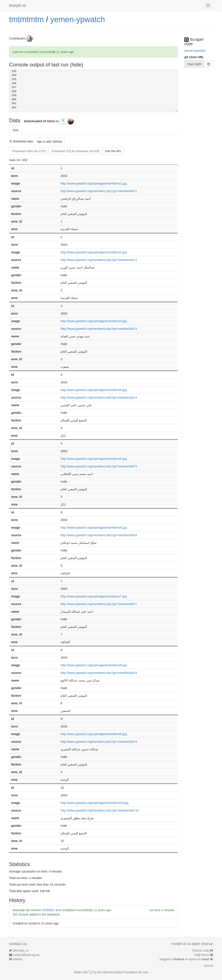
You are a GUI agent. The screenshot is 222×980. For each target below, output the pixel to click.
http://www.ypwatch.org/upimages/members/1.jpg (94, 183)
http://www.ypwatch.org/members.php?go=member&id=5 (99, 466)
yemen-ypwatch (78, 19)
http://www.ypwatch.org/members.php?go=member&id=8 (99, 673)
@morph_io (21, 950)
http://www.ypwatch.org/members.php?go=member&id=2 (99, 260)
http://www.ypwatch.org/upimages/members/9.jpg (94, 734)
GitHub (18, 959)
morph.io (18, 5)
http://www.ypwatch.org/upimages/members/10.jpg (94, 803)
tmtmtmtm (26, 19)
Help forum (202, 955)
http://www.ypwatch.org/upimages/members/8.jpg (94, 665)
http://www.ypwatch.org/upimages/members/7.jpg (94, 596)
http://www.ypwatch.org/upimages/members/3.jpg (94, 321)
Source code (201, 950)
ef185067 (48, 910)
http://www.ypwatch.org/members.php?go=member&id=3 (99, 329)
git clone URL (194, 57)
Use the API (113, 151)
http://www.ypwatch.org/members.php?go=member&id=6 (99, 535)
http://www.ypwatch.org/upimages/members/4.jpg (94, 390)
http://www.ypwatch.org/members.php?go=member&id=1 (99, 191)
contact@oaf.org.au (26, 955)
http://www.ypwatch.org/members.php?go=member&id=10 (100, 810)
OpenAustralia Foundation (120, 972)
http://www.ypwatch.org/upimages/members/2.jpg (94, 252)
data (16, 130)
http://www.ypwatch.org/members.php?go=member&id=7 (99, 604)
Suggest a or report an (185, 959)
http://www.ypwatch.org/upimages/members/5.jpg (94, 459)
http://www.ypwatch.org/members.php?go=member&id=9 (99, 742)
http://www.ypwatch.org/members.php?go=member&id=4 (99, 398)
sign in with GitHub (49, 142)
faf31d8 (209, 966)
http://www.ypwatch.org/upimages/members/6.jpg (94, 528)
